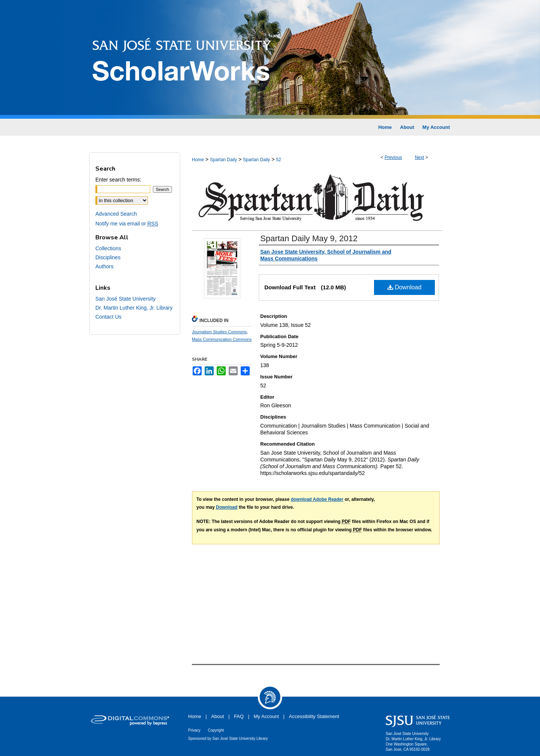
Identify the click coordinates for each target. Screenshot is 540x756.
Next (420, 157)
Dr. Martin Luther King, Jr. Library (134, 308)
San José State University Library (240, 739)
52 (278, 160)
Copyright (216, 730)
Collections (108, 248)
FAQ (239, 716)
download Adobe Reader (317, 499)
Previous (393, 157)
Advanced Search (116, 214)
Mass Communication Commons (222, 339)
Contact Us (108, 317)
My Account (266, 716)
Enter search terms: (118, 180)
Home (198, 160)
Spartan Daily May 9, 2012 (309, 238)
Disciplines (108, 257)
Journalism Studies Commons (219, 332)
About (217, 716)
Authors (104, 266)
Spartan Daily (223, 160)
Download (405, 287)
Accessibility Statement (314, 716)
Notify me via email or (127, 224)
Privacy (194, 730)
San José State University (125, 299)
